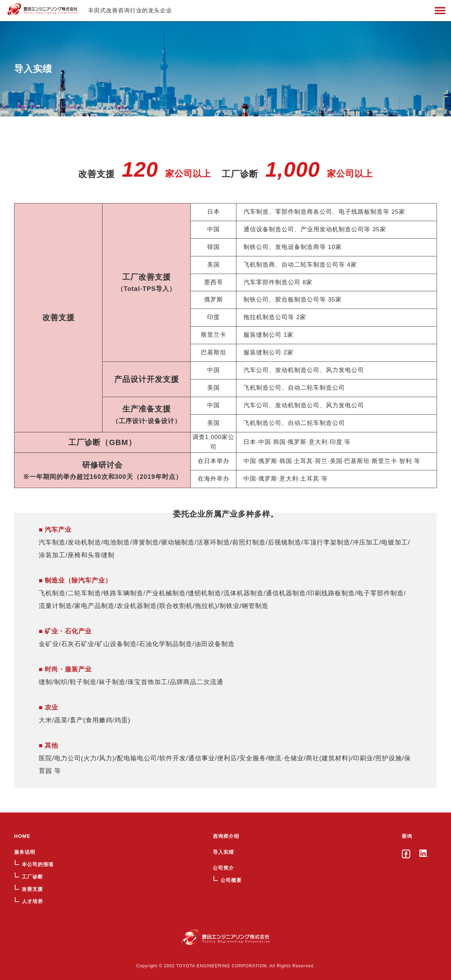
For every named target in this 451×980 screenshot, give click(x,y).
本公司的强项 (38, 864)
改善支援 (32, 889)
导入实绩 (223, 852)
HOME (22, 836)
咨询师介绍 (226, 836)
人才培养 (32, 901)
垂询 (407, 836)
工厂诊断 (32, 877)
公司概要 (231, 880)
